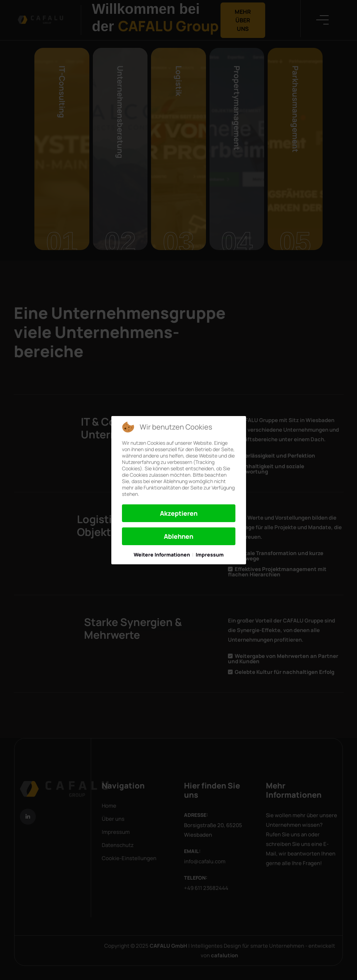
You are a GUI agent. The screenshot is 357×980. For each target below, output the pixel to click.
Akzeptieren (179, 513)
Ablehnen (178, 536)
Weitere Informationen (162, 555)
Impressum (210, 555)
